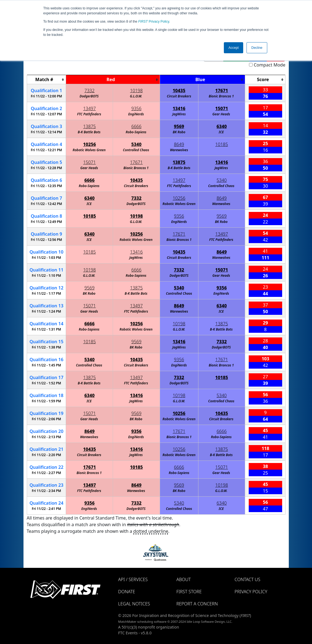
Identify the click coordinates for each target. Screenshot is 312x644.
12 (47, 288)
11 (47, 270)
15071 (222, 108)
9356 (136, 108)
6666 (136, 126)
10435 (179, 91)
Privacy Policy (154, 22)
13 (47, 306)
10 (47, 252)
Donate (127, 592)
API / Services (133, 579)
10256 (90, 144)
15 (47, 342)
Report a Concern (197, 604)
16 (47, 360)
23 (47, 485)
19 (47, 413)
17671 (222, 91)
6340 (221, 126)
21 (47, 449)
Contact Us (247, 579)
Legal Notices (134, 604)
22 (47, 467)
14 (47, 324)
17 (47, 377)
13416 (179, 108)
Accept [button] (234, 48)
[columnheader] (46, 80)
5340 (136, 144)
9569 (179, 126)
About (183, 579)
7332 (90, 91)
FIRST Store (189, 592)
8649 (179, 144)
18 (47, 395)
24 (47, 503)
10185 (222, 144)
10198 (137, 91)
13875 (90, 126)
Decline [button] (257, 48)
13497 (90, 108)
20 (47, 431)
